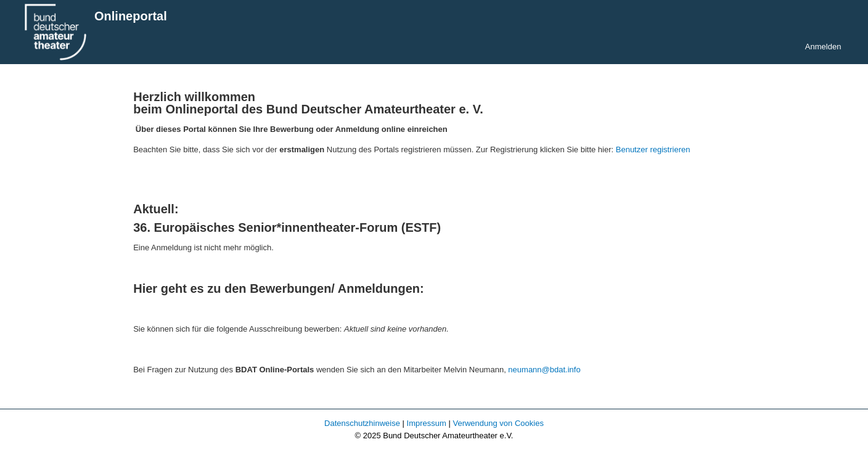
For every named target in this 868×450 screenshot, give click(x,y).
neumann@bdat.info (544, 370)
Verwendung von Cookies (498, 423)
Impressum (427, 423)
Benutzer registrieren (653, 149)
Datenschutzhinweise (362, 423)
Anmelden (823, 47)
